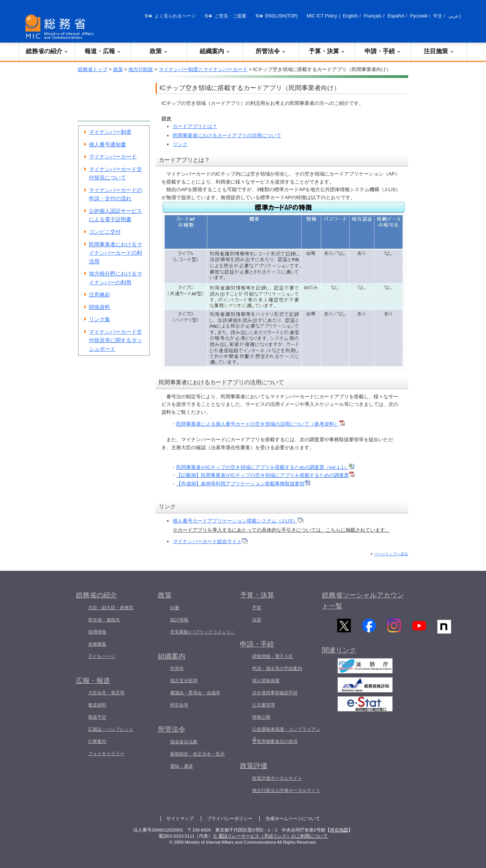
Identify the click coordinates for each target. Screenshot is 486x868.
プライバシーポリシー (230, 819)
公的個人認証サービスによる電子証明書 (115, 215)
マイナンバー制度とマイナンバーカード (203, 69)
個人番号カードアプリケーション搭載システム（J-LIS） (238, 521)
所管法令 (271, 51)
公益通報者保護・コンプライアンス (286, 734)
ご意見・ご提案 (230, 16)
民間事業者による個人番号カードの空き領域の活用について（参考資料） (260, 424)
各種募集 (97, 644)
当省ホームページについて (293, 819)
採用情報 (97, 632)
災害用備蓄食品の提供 (275, 741)
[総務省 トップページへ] (61, 27)
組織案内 (215, 51)
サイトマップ (180, 819)
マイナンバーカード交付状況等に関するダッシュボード (115, 340)
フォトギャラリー (106, 754)
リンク (180, 144)
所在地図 (339, 830)
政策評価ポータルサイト (277, 778)
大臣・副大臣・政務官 (111, 608)
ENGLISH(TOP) (282, 16)
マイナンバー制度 (110, 132)
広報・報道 (93, 681)
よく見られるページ (175, 16)
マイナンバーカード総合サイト (210, 541)
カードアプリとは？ (195, 126)
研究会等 (179, 705)
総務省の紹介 (47, 51)
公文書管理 (264, 705)
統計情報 (179, 620)
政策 (159, 51)
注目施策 (439, 51)
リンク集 (99, 319)
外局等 (177, 668)
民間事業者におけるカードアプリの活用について (227, 135)
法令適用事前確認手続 (275, 693)
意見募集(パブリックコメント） (203, 632)
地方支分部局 (184, 681)
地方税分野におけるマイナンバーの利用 (115, 278)
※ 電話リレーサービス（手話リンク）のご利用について (270, 836)
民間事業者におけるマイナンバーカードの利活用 (115, 253)
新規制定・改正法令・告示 (197, 754)
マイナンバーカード (113, 157)
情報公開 (261, 717)
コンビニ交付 (105, 232)
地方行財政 (141, 69)
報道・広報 (103, 51)
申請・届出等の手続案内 (277, 668)
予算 (257, 608)
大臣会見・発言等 (106, 693)
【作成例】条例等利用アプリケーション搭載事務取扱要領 (243, 484)
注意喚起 (99, 295)
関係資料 (99, 307)
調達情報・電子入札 (273, 656)
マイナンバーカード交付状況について (115, 173)
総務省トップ (93, 69)
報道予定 (97, 717)
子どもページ (102, 656)
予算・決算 (327, 51)
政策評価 (254, 766)
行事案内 (97, 741)
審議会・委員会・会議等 (195, 693)
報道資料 (97, 705)
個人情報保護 (266, 681)
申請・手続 (383, 51)
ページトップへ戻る (391, 554)
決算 (257, 620)
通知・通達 (181, 766)
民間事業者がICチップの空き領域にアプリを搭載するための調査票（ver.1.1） (265, 467)
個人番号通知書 (107, 144)
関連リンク (339, 654)
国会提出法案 (184, 742)
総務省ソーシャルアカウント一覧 (363, 601)
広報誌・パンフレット (111, 729)
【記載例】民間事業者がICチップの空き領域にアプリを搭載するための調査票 (265, 475)
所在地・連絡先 (104, 620)
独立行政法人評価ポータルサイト (286, 790)
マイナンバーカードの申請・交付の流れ (115, 194)
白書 (175, 608)
